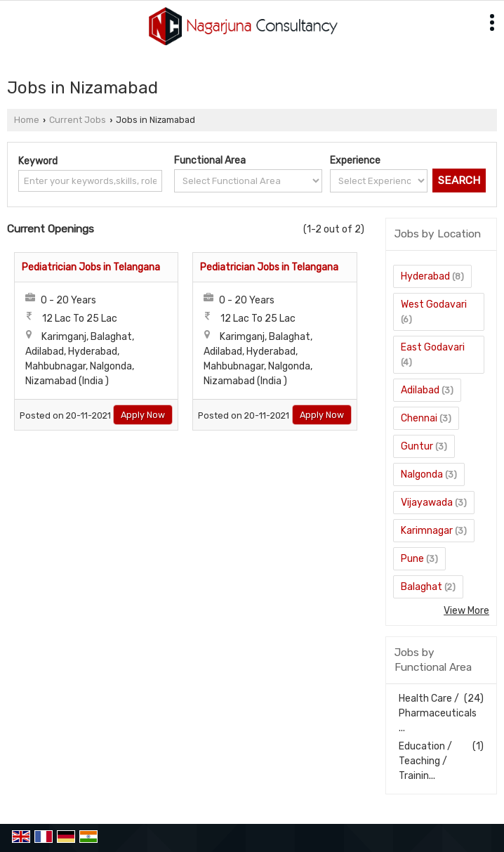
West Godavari (434, 304)
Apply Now (143, 415)
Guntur (417, 446)
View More (466, 611)
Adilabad (420, 390)
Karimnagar (427, 531)
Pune (412, 559)
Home (27, 120)
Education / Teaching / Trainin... (425, 761)
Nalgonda (422, 474)
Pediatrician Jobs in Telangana (91, 267)
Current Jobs (78, 120)
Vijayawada (427, 503)
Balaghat (422, 587)
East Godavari (433, 347)
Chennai (419, 418)
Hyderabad (425, 276)
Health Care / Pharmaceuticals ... (438, 713)
